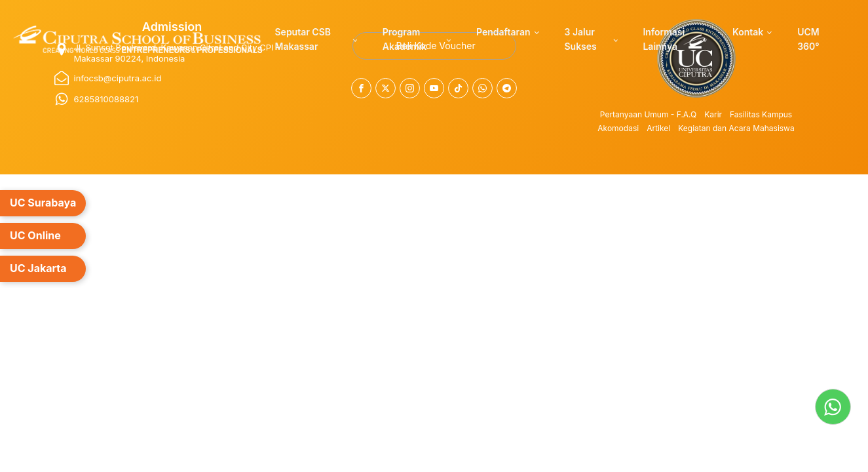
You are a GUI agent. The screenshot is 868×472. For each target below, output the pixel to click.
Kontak (748, 32)
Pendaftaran (503, 32)
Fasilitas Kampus (761, 114)
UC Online (35, 235)
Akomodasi (618, 128)
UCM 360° (808, 39)
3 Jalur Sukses (580, 39)
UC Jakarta (38, 268)
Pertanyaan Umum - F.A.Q (648, 114)
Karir (713, 114)
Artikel (658, 128)
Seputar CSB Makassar (303, 39)
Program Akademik (405, 39)
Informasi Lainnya (664, 39)
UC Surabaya (43, 203)
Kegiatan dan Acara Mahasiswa (736, 128)
